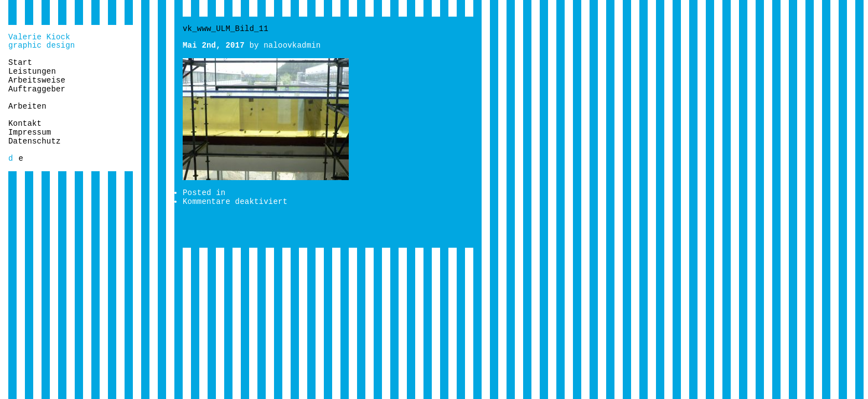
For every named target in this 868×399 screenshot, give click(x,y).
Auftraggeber (37, 89)
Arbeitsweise (37, 80)
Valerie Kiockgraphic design (42, 41)
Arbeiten (27, 106)
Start (20, 63)
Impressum (30, 132)
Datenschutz (35, 141)
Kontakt (25, 124)
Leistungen (32, 71)
